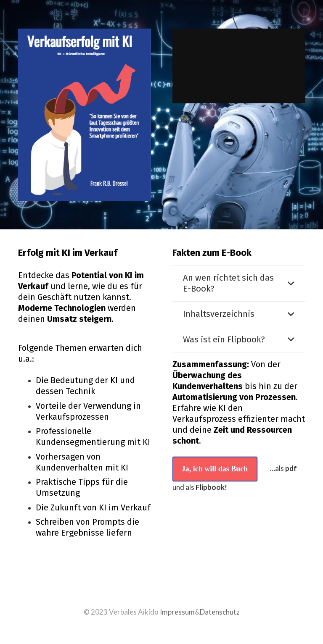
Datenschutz (220, 612)
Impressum (177, 612)
